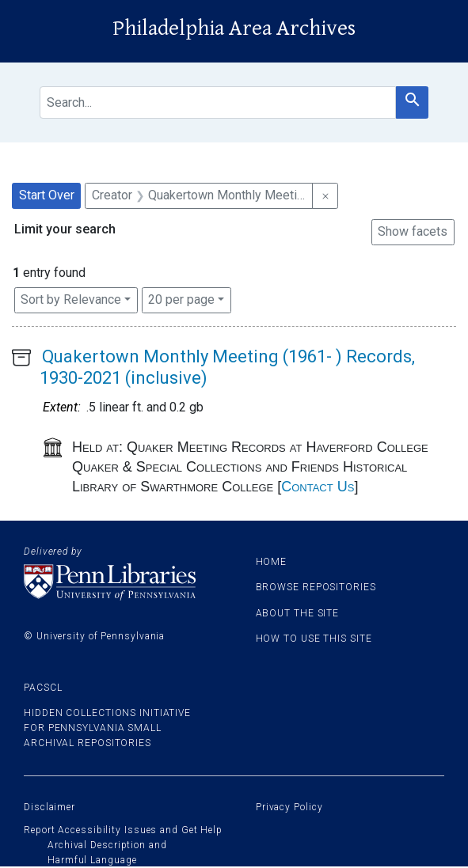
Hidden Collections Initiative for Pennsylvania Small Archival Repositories (107, 728)
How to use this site (314, 639)
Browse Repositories (316, 587)
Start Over (47, 195)
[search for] (218, 102)
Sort (71, 299)
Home (272, 562)
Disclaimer (49, 807)
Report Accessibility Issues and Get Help (123, 830)
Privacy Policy (289, 807)
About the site (298, 613)
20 (181, 298)
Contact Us (318, 487)
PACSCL (43, 688)
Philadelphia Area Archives (234, 28)
